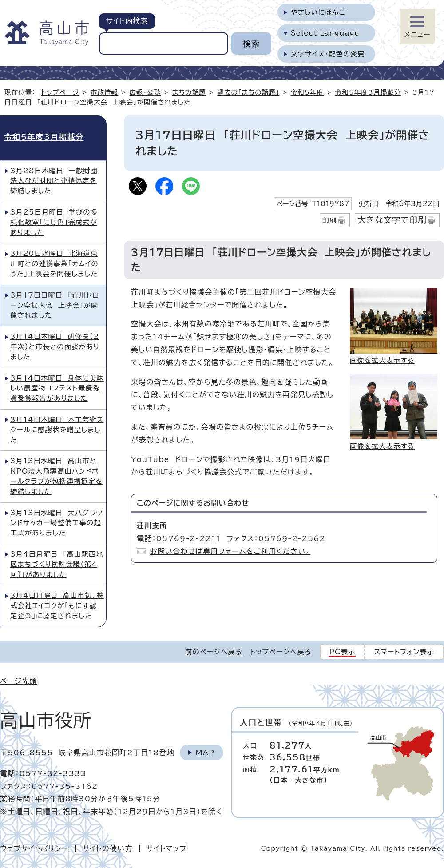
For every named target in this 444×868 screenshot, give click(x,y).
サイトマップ (167, 848)
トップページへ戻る (281, 652)
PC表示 (343, 652)
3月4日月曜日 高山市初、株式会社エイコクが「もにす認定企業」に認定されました (57, 606)
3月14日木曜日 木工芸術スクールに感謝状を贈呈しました (57, 430)
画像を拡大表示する (382, 360)
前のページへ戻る (214, 652)
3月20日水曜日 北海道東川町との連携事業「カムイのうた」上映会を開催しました (54, 264)
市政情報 (104, 92)
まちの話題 (189, 92)
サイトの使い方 (108, 848)
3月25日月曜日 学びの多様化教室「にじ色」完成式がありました (54, 222)
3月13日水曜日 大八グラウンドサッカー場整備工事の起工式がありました (57, 523)
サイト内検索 (127, 21)
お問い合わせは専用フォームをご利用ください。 (230, 551)
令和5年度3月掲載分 (368, 92)
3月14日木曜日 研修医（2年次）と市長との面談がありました (55, 347)
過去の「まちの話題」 (248, 92)
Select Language (325, 33)
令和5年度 (307, 92)
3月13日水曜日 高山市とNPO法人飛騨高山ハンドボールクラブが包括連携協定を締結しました (56, 476)
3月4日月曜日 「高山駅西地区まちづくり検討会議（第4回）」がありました (57, 564)
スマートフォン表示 (404, 652)
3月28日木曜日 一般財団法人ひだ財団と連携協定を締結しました (54, 181)
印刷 (330, 221)
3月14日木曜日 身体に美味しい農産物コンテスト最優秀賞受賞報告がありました (57, 388)
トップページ (60, 92)
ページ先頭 (19, 681)
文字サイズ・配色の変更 (328, 54)
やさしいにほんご (318, 12)
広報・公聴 (145, 92)
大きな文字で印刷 (392, 220)
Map (205, 753)
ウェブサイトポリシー (34, 848)
